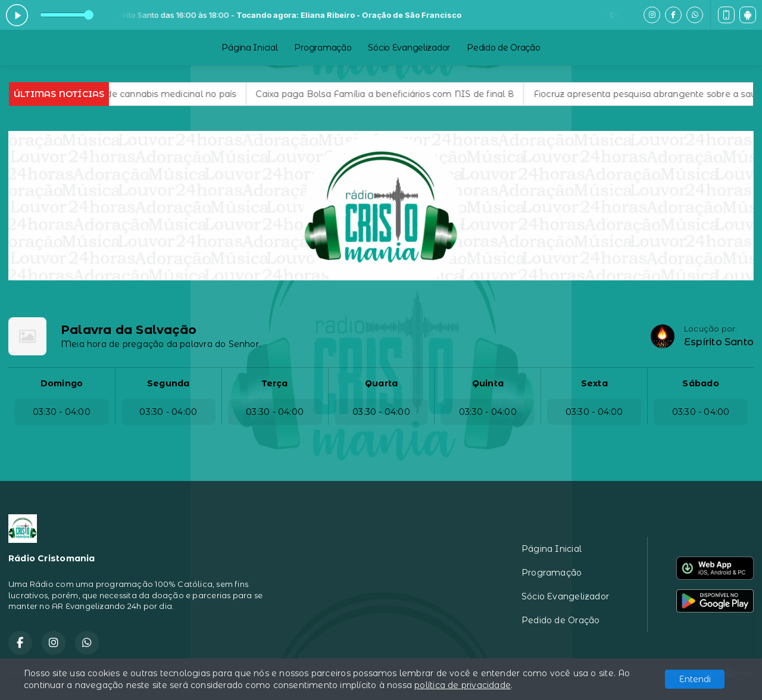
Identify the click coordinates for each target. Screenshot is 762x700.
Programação (323, 48)
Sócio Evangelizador (409, 48)
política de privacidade (463, 685)
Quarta (381, 383)
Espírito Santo (719, 342)
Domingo (62, 383)
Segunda (168, 383)
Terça (275, 383)
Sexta (594, 383)
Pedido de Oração (504, 48)
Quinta (488, 383)
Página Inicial (249, 48)
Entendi (695, 679)
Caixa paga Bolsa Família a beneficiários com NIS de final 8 (397, 94)
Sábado (700, 383)
